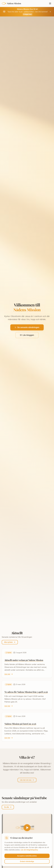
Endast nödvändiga (27, 861)
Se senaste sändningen (27, 327)
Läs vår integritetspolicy (29, 850)
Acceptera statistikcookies (27, 856)
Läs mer (9, 674)
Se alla (8, 807)
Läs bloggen (27, 335)
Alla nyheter (10, 642)
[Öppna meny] (50, 3)
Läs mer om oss (27, 780)
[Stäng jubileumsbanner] (50, 12)
